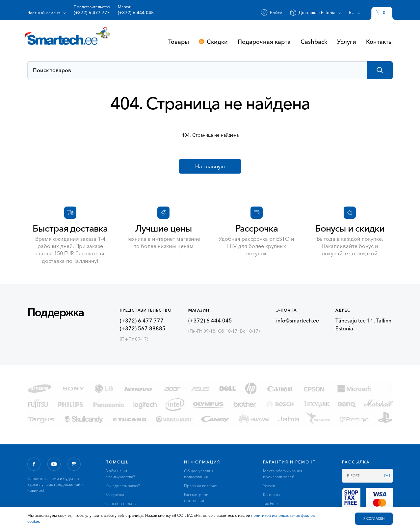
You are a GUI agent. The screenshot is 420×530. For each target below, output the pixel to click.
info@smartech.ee (298, 321)
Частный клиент (44, 13)
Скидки (217, 42)
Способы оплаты (121, 503)
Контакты (379, 42)
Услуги (347, 42)
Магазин (136, 10)
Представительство (92, 10)
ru (352, 13)
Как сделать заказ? (123, 486)
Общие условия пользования (199, 474)
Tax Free (270, 503)
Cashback (314, 42)
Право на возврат (200, 486)
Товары (179, 42)
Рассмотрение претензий (197, 498)
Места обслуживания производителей (283, 474)
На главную (210, 166)
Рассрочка (115, 495)
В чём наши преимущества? (120, 474)
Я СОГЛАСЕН (374, 519)
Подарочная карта (264, 42)
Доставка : (317, 13)
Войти (276, 13)
